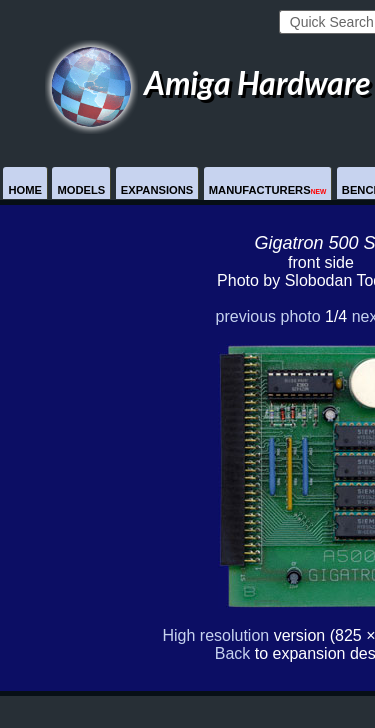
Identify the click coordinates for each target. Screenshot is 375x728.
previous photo (268, 316)
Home (25, 190)
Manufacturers (268, 190)
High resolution (215, 635)
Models (81, 190)
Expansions (157, 190)
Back (233, 653)
